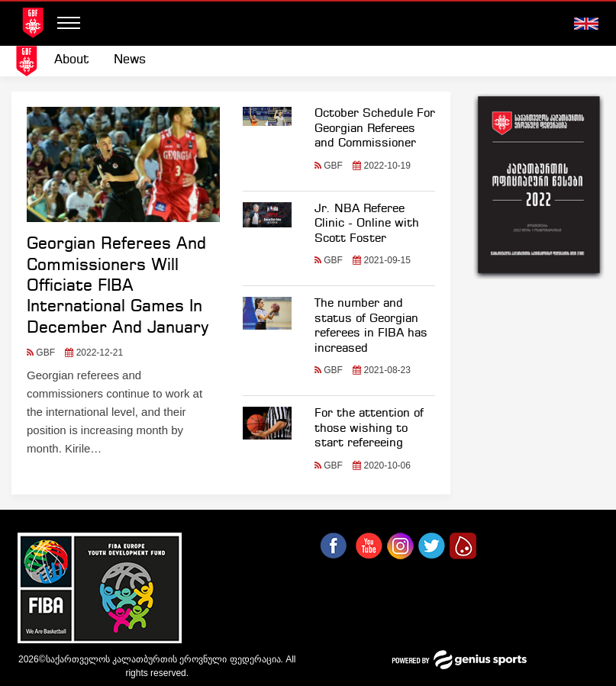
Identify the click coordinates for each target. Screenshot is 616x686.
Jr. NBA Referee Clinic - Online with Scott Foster (367, 224)
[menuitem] (72, 60)
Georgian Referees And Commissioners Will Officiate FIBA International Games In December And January (118, 286)
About (72, 60)
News (130, 60)
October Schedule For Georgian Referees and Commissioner (375, 129)
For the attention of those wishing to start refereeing (369, 428)
